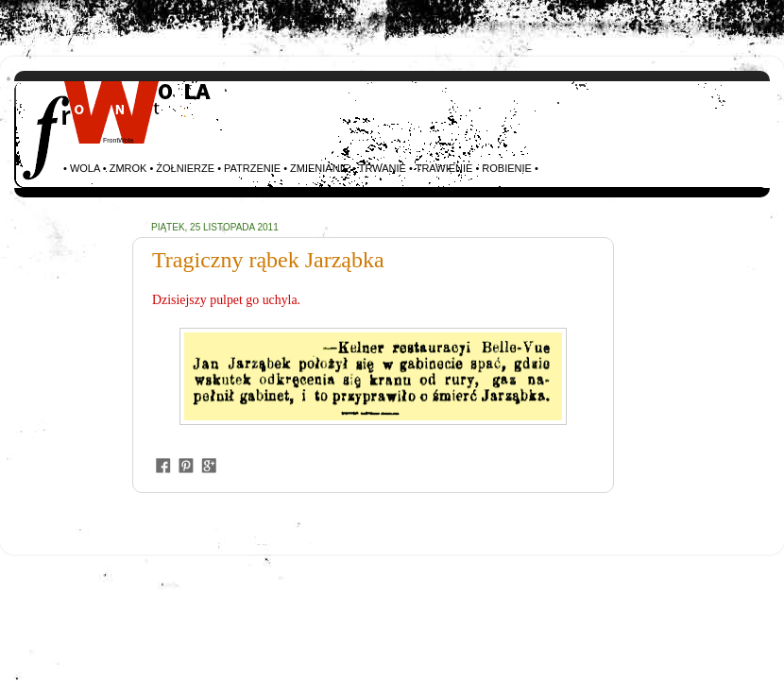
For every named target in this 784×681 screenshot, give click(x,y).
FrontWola (118, 140)
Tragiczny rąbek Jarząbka (268, 260)
